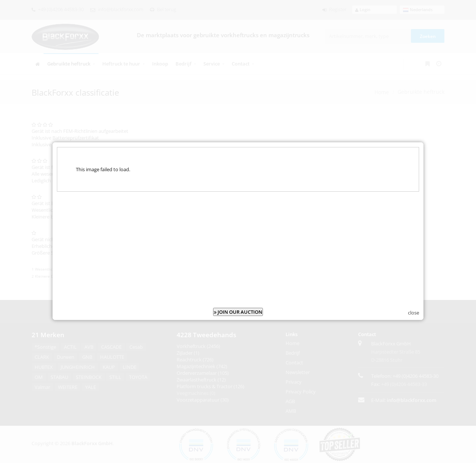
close (414, 308)
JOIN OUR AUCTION (238, 307)
